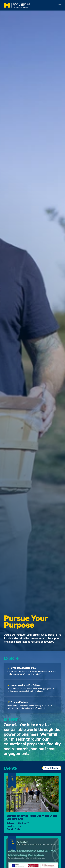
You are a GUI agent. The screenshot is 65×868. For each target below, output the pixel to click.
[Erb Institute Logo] (17, 5)
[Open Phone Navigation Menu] (60, 5)
